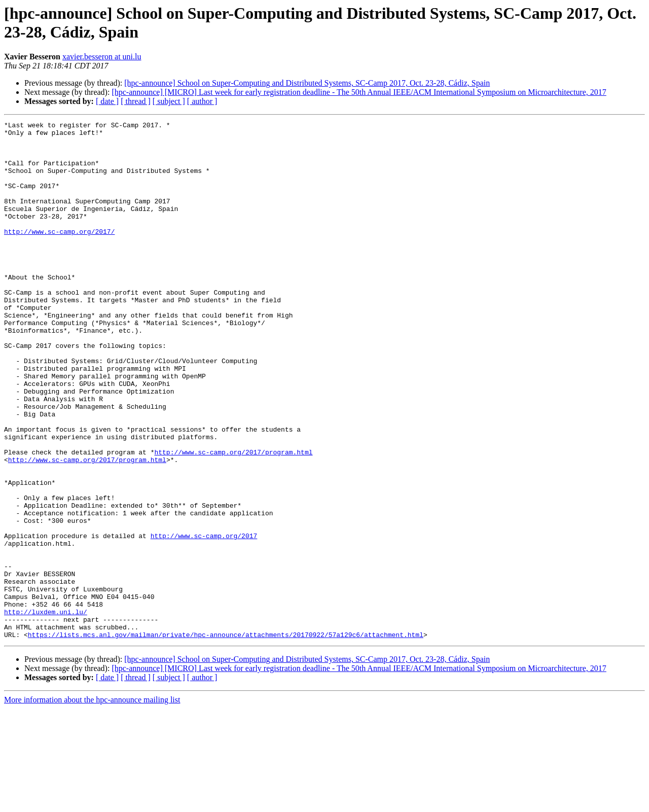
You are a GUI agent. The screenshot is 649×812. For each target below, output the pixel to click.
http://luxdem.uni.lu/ (46, 711)
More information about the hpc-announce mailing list (92, 803)
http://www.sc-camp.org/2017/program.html (233, 519)
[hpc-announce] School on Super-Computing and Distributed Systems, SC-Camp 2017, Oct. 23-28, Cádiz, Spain (307, 83)
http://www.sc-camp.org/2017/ (59, 254)
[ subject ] (169, 101)
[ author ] (202, 101)
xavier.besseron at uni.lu (102, 57)
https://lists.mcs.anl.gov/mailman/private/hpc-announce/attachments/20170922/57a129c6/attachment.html (226, 738)
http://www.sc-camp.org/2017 (204, 619)
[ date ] (107, 101)
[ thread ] (136, 101)
